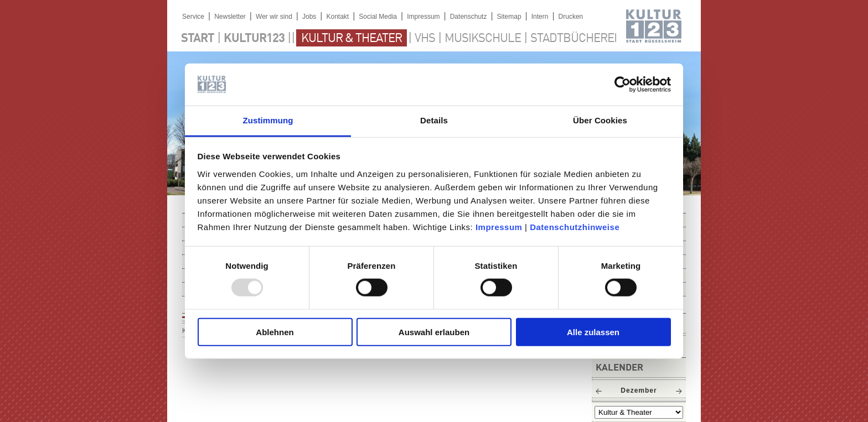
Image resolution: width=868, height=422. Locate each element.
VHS (425, 39)
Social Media (378, 17)
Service (193, 17)
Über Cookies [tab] (600, 120)
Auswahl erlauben (434, 332)
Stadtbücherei (573, 39)
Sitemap (509, 17)
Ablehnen (275, 332)
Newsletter (230, 17)
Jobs (309, 17)
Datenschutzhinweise (575, 227)
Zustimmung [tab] (268, 120)
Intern (540, 17)
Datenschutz (469, 17)
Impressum (499, 227)
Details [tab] (434, 120)
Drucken (571, 17)
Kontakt (337, 17)
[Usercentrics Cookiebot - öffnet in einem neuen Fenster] (622, 85)
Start (198, 39)
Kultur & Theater (352, 39)
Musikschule (483, 39)
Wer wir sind (274, 17)
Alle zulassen (593, 332)
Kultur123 (254, 39)
